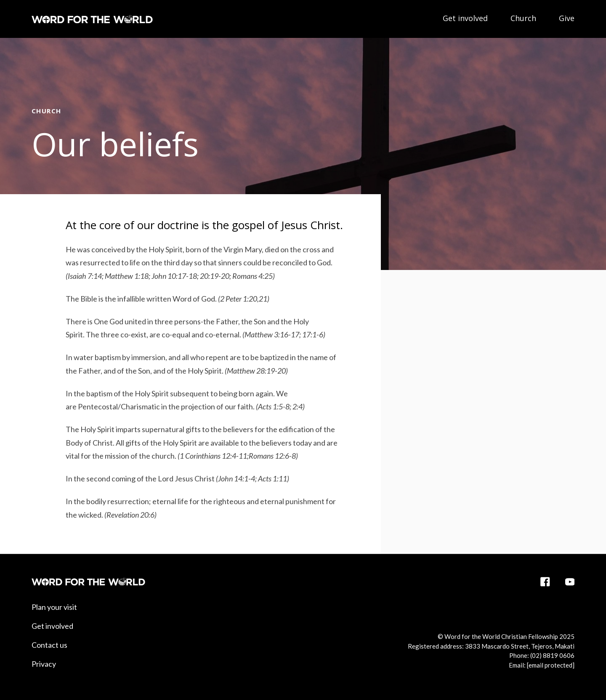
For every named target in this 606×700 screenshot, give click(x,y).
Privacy (44, 664)
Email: (542, 665)
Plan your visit (54, 607)
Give (567, 18)
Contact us (49, 645)
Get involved (465, 18)
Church (523, 18)
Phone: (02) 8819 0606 (542, 655)
